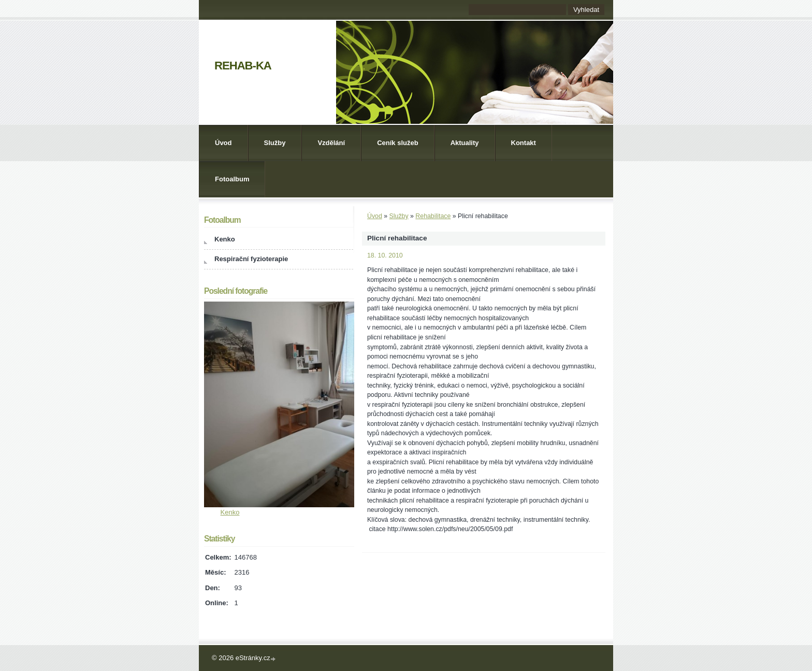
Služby (275, 143)
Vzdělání (331, 143)
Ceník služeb (397, 143)
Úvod (223, 143)
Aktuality (465, 143)
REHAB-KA (243, 66)
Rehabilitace (433, 216)
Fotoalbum (232, 179)
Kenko (225, 239)
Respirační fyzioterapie (251, 259)
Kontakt (524, 143)
